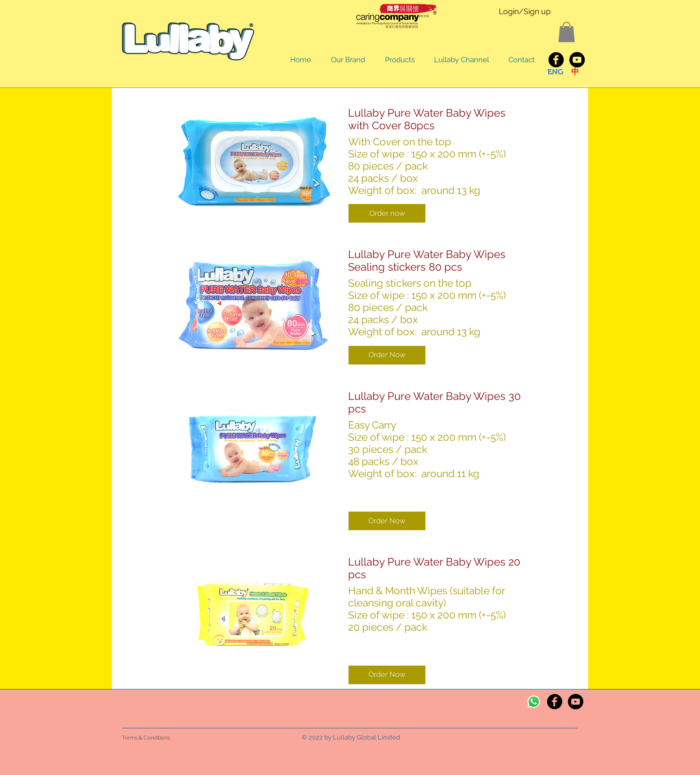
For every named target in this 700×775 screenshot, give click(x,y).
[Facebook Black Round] (555, 702)
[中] (575, 72)
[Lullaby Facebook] (556, 60)
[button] (567, 32)
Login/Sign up (525, 11)
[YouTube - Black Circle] (577, 60)
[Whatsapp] (534, 702)
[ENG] (555, 72)
